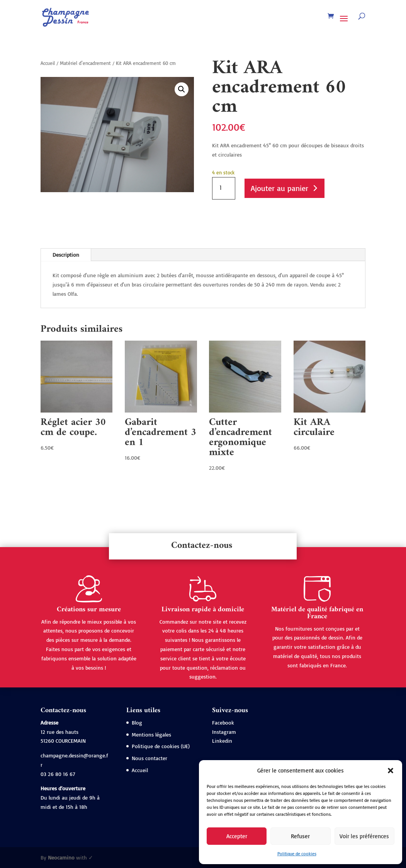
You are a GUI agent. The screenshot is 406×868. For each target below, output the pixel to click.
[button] (391, 771)
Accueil (48, 63)
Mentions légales (151, 734)
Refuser (300, 836)
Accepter (237, 836)
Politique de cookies (297, 854)
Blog (137, 722)
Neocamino (61, 857)
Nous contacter (149, 758)
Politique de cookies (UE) (161, 746)
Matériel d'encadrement (85, 63)
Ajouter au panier (279, 188)
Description (66, 255)
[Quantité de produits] (224, 188)
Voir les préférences (364, 836)
